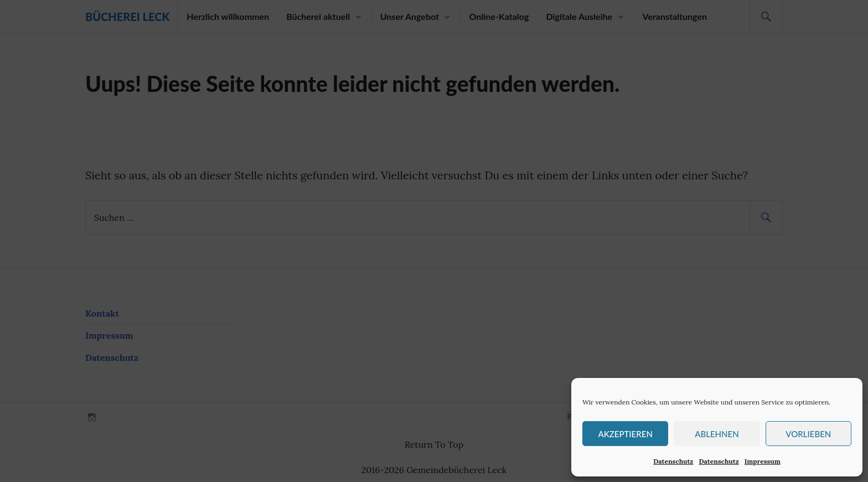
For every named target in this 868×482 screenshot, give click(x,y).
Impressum (763, 461)
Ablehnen (717, 434)
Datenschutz (673, 461)
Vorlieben (808, 434)
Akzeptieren (625, 434)
